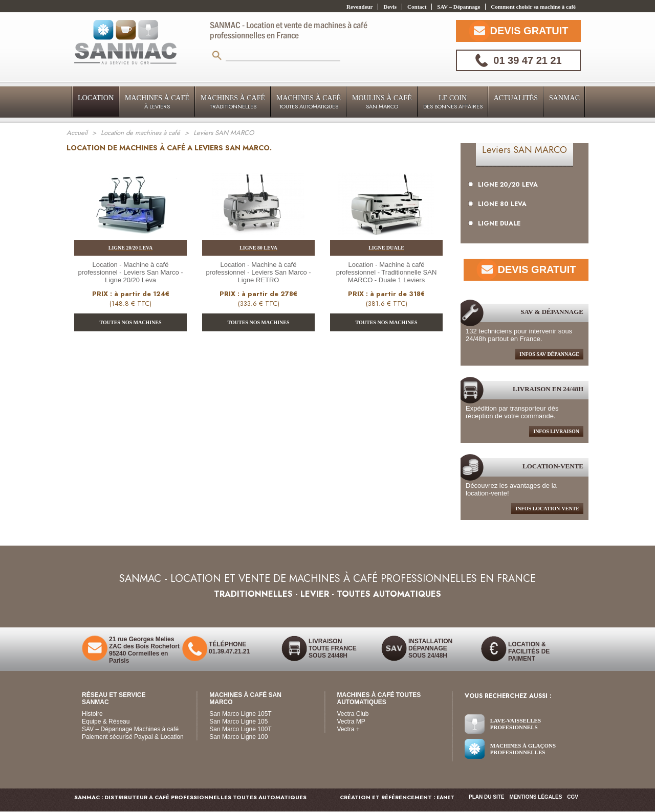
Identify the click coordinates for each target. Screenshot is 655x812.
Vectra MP (351, 721)
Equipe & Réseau (106, 721)
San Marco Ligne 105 (238, 721)
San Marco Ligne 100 (238, 737)
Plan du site (486, 797)
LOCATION (96, 98)
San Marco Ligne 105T (240, 714)
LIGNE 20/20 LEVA (503, 185)
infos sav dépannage (549, 354)
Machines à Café (157, 102)
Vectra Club (353, 714)
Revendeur (359, 7)
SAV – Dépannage (458, 7)
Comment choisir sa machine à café (533, 7)
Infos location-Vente (547, 509)
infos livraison (556, 431)
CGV (573, 797)
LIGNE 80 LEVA (497, 204)
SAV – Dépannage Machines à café (130, 729)
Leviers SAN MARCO (525, 150)
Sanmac (564, 98)
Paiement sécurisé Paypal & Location (133, 737)
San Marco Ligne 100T (240, 729)
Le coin (453, 102)
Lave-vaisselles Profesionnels (516, 724)
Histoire (92, 714)
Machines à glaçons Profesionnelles (523, 749)
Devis (390, 7)
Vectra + (348, 729)
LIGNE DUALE (494, 223)
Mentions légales (536, 797)
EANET (445, 797)
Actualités (516, 98)
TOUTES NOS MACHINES (131, 322)
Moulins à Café (382, 102)
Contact (417, 7)
